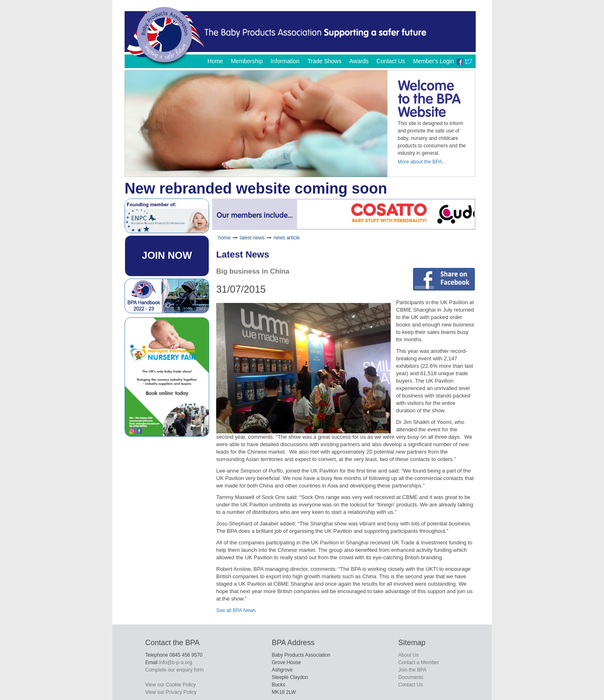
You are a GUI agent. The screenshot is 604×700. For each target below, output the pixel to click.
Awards (359, 61)
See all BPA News (236, 610)
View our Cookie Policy (171, 685)
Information (285, 61)
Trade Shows (324, 61)
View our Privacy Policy (171, 692)
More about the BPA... (422, 162)
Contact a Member (419, 662)
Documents (411, 677)
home (224, 238)
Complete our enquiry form (175, 670)
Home (215, 61)
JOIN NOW (167, 255)
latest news (252, 238)
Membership (247, 61)
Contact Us (391, 61)
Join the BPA (412, 670)
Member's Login (433, 61)
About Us (408, 655)
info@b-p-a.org (175, 662)
